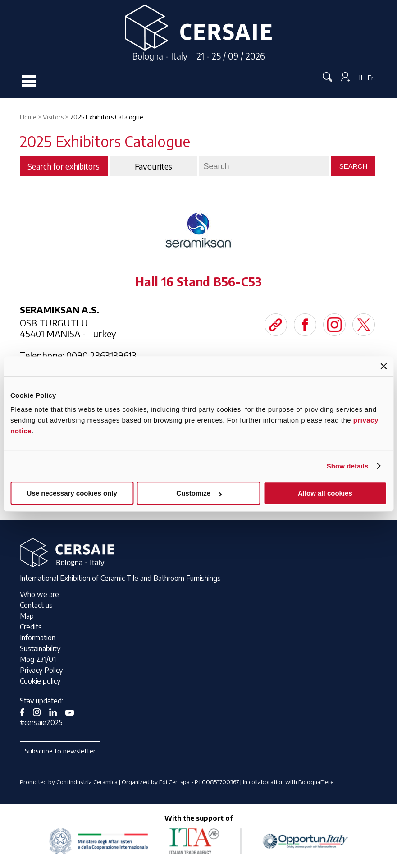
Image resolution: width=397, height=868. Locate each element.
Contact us (36, 605)
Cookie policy (40, 681)
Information (38, 638)
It (361, 78)
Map (27, 616)
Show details (348, 466)
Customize (199, 493)
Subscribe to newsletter (60, 751)
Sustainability (40, 648)
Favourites (153, 166)
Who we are (39, 594)
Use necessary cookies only (72, 493)
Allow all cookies (325, 493)
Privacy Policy (41, 670)
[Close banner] (383, 366)
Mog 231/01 (38, 659)
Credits (31, 627)
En (371, 78)
